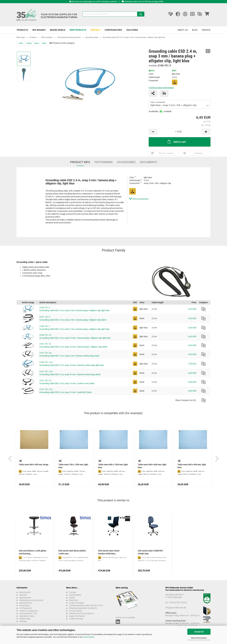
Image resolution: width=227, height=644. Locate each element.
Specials (95, 30)
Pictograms (104, 162)
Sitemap (23, 621)
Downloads (24, 605)
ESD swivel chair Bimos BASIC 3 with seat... (72, 552)
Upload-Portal (26, 603)
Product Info (80, 162)
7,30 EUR (192, 364)
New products (78, 30)
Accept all (199, 632)
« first (20, 43)
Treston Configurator (29, 611)
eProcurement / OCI (28, 613)
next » (37, 43)
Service (206, 30)
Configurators (113, 30)
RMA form (74, 600)
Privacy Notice (89, 637)
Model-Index (25, 619)
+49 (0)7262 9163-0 (178, 602)
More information (199, 638)
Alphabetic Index (27, 616)
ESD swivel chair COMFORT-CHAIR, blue (151, 552)
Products (22, 30)
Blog (195, 30)
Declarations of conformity (31, 600)
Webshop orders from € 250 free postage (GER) (144, 2)
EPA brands (39, 30)
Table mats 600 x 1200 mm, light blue (113, 466)
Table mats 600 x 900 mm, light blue (192, 466)
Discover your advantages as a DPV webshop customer (94, 2)
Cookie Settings (76, 619)
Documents (148, 162)
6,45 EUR (192, 309)
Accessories (126, 162)
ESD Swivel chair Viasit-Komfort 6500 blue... (109, 552)
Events (72, 598)
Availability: (154, 111)
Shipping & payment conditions (83, 608)
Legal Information (77, 616)
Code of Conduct (77, 603)
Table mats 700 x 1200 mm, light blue (73, 466)
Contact (73, 592)
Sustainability (75, 595)
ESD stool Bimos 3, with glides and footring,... (33, 552)
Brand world (58, 30)
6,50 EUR (192, 382)
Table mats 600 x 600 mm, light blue (152, 466)
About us (183, 30)
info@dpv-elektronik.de (176, 608)
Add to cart (176, 142)
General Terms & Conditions (81, 613)
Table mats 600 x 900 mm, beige (34, 465)
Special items (25, 598)
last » (45, 43)
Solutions (132, 30)
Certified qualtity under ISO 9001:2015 (86, 605)
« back (29, 43)
